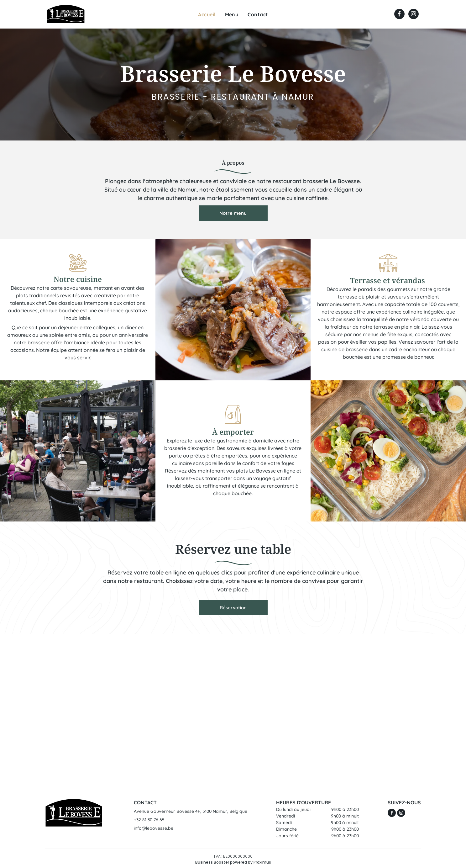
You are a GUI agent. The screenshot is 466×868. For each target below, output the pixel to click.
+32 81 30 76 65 (149, 820)
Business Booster (212, 862)
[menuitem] (207, 14)
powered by (241, 862)
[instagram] (414, 15)
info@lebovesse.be (154, 828)
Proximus (262, 862)
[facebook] (399, 15)
